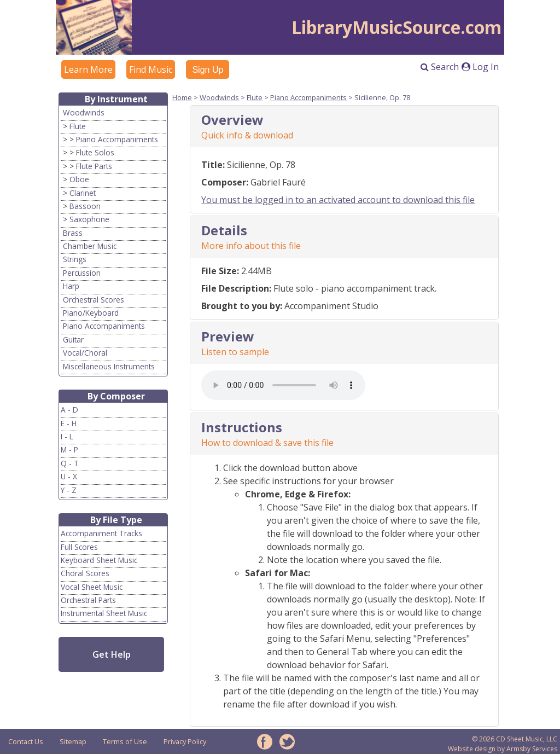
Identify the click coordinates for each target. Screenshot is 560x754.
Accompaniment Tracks (101, 533)
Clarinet (83, 193)
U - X (69, 476)
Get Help (112, 654)
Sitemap (73, 741)
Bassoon (85, 206)
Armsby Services (532, 749)
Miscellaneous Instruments (109, 366)
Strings (75, 259)
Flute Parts (94, 166)
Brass (73, 233)
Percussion (82, 273)
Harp (71, 286)
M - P (69, 449)
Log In (480, 67)
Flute (78, 126)
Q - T (70, 463)
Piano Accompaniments (117, 139)
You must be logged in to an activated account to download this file (338, 200)
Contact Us (26, 741)
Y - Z (69, 490)
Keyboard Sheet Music (99, 560)
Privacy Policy (185, 741)
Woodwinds (84, 112)
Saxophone (89, 219)
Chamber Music (90, 246)
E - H (69, 423)
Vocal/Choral (85, 353)
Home (182, 97)
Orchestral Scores (94, 300)
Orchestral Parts (88, 600)
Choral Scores (85, 573)
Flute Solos (95, 152)
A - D (69, 410)
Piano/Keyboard (91, 313)
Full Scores (79, 547)
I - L (67, 436)
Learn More (88, 69)
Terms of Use (125, 741)
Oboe (79, 179)
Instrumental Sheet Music (104, 613)
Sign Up (208, 70)
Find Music (151, 69)
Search (440, 67)
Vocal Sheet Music (92, 587)
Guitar (73, 340)
